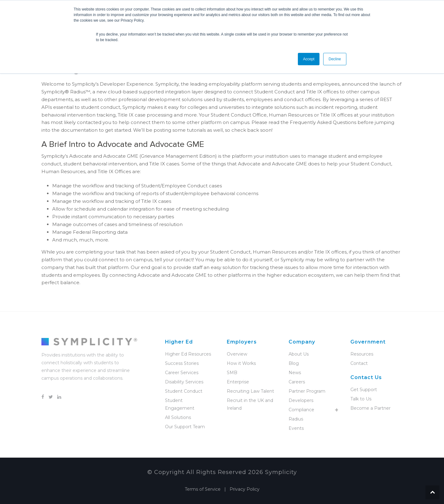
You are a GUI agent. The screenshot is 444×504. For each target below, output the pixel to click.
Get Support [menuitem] (364, 390)
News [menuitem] (295, 373)
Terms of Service (203, 489)
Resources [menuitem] (362, 354)
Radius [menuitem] (296, 419)
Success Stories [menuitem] (182, 363)
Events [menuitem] (296, 428)
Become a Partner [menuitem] (370, 408)
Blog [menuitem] (294, 363)
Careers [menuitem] (297, 382)
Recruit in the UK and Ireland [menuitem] (250, 404)
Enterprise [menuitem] (238, 382)
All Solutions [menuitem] (178, 417)
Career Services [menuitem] (182, 373)
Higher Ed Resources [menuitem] (188, 354)
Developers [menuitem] (301, 400)
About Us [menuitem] (299, 354)
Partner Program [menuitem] (307, 391)
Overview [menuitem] (237, 354)
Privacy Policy (245, 489)
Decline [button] (335, 59)
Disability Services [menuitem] (184, 382)
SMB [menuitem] (232, 373)
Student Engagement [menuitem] (180, 404)
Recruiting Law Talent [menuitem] (250, 391)
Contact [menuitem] (359, 363)
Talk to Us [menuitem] (361, 399)
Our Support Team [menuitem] (185, 427)
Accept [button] (309, 59)
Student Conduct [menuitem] (184, 391)
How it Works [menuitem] (241, 363)
